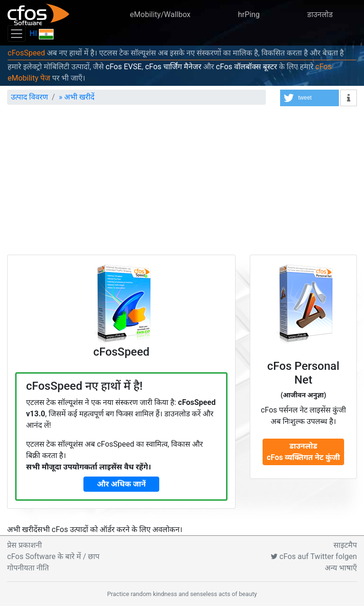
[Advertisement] (182, 184)
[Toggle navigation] (17, 33)
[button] (309, 98)
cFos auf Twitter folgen (314, 556)
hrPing (249, 14)
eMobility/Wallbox (160, 14)
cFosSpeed (26, 53)
